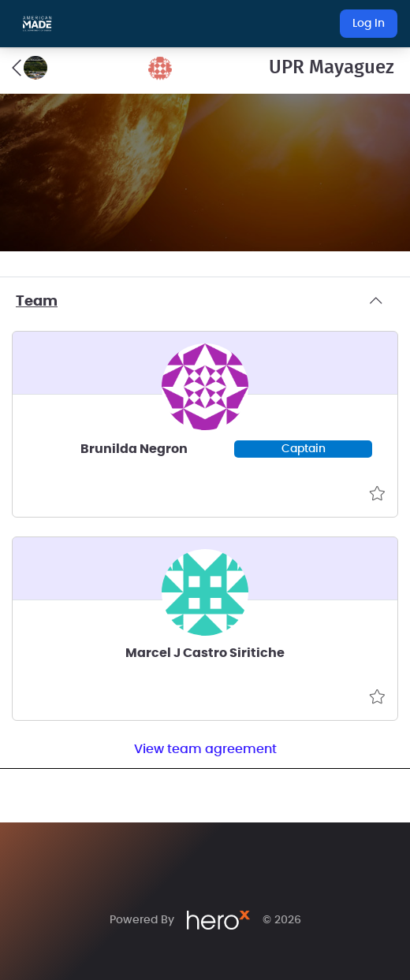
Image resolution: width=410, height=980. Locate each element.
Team (205, 302)
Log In (369, 24)
